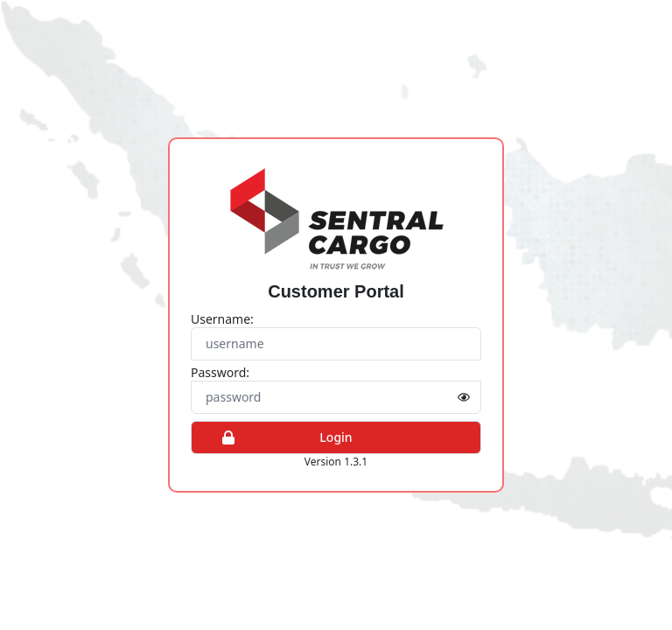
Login (279, 437)
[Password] (336, 397)
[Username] (336, 344)
